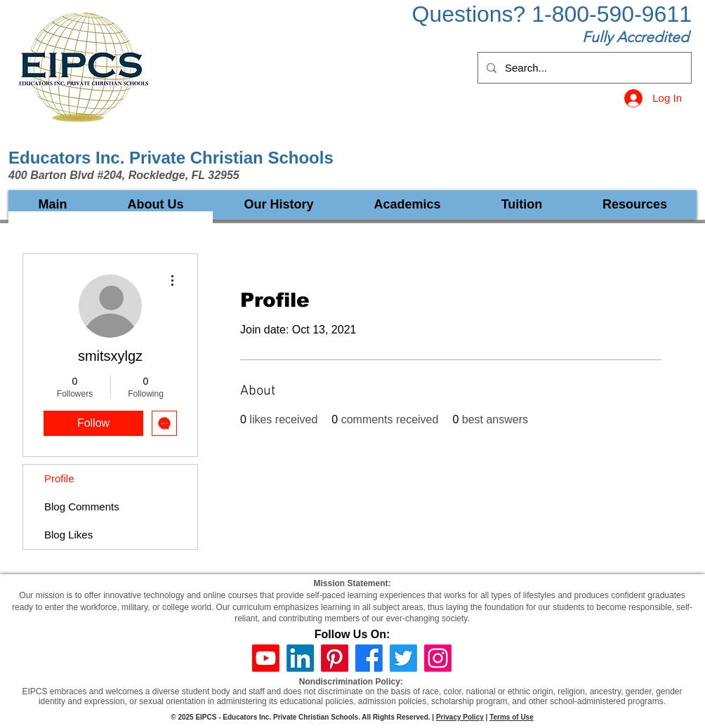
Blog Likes (68, 535)
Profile (59, 478)
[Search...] (583, 68)
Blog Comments (82, 507)
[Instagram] (438, 658)
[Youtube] (266, 658)
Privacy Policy (460, 717)
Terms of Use (512, 717)
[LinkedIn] (300, 658)
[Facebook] (369, 658)
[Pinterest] (335, 658)
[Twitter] (403, 658)
